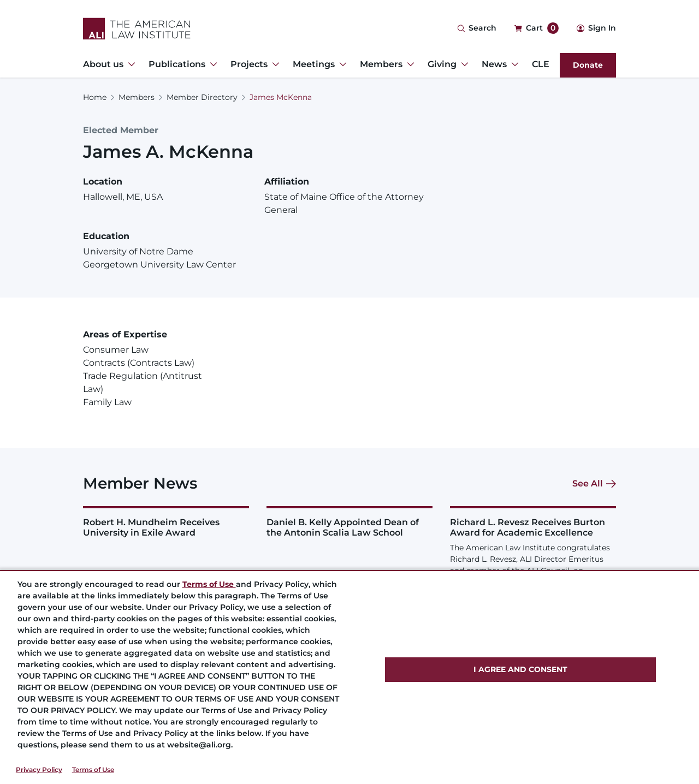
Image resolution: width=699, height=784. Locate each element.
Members (137, 97)
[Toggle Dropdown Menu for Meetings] (341, 64)
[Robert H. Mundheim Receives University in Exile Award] (166, 522)
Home (95, 97)
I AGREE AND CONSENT (520, 669)
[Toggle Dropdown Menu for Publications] (211, 64)
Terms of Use (93, 770)
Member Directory (202, 97)
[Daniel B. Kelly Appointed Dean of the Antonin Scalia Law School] (349, 522)
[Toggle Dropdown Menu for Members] (408, 64)
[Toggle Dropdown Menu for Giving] (463, 64)
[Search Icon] (477, 29)
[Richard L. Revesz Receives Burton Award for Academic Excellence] (533, 559)
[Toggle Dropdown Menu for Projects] (274, 64)
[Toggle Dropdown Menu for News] (513, 64)
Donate (588, 65)
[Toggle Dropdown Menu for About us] (129, 64)
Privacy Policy (39, 770)
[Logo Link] (137, 29)
